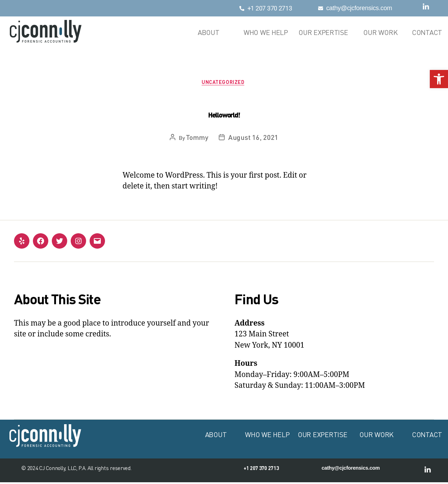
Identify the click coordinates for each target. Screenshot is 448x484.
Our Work (380, 32)
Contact (427, 32)
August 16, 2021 (253, 138)
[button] (439, 79)
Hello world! (224, 116)
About (209, 32)
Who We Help (266, 32)
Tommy (197, 138)
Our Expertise (323, 32)
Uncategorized (224, 83)
